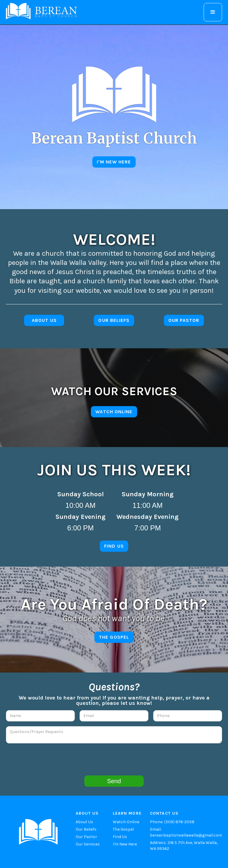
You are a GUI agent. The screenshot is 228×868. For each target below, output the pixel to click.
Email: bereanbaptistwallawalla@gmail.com (186, 832)
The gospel (114, 637)
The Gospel (123, 829)
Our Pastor (86, 837)
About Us (84, 822)
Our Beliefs (114, 320)
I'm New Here (125, 844)
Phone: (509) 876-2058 (172, 822)
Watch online (114, 412)
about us (44, 320)
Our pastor (184, 320)
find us (114, 546)
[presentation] (114, 759)
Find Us (120, 837)
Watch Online (126, 822)
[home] (41, 11)
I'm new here (114, 162)
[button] (213, 12)
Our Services (88, 844)
